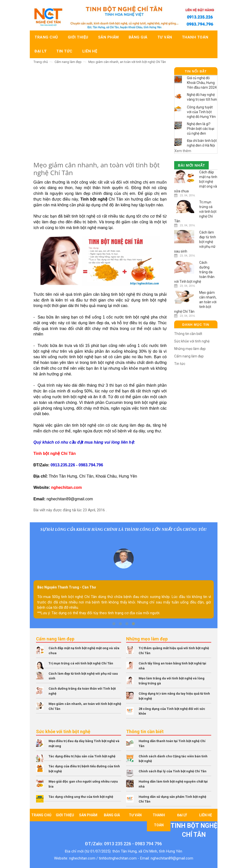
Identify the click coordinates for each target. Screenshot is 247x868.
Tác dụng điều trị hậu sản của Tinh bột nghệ (82, 756)
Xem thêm (183, 151)
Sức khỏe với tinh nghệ (192, 341)
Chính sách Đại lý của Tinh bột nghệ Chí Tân (173, 771)
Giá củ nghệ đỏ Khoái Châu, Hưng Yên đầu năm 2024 (202, 83)
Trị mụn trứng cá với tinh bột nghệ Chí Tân (81, 663)
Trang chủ (41, 62)
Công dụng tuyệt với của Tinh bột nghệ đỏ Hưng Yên (201, 112)
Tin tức (180, 364)
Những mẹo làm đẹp (190, 349)
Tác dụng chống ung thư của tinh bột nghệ (81, 797)
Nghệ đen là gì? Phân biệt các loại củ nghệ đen (201, 129)
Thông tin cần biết (188, 334)
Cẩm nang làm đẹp (68, 62)
